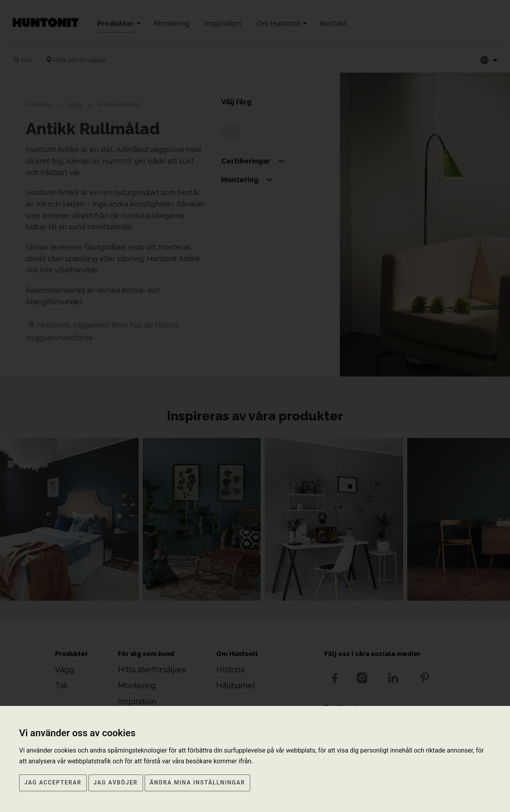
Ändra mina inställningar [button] (198, 782)
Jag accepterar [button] (53, 782)
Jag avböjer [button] (116, 782)
